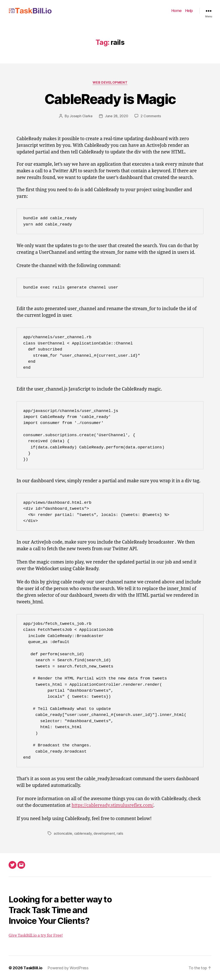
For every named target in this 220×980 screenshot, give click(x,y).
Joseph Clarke (81, 116)
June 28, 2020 (117, 116)
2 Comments (151, 116)
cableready (83, 833)
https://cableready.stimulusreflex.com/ (112, 805)
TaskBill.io (33, 968)
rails (120, 833)
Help (189, 11)
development (104, 833)
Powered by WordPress (68, 968)
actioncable (63, 833)
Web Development (110, 83)
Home (177, 11)
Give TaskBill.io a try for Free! (36, 936)
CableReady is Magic (110, 99)
